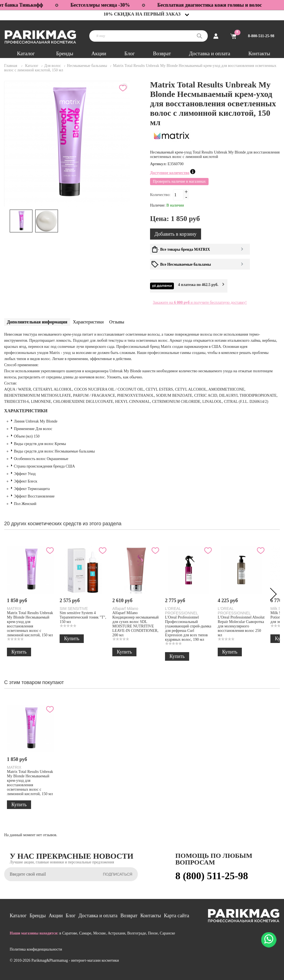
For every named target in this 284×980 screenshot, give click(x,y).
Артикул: (159, 164)
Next (272, 595)
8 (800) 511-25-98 (212, 876)
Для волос (52, 66)
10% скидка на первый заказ (142, 14)
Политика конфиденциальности (36, 949)
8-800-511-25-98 (261, 36)
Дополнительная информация (37, 322)
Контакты (259, 53)
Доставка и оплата (210, 53)
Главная (11, 66)
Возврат (162, 53)
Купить (19, 652)
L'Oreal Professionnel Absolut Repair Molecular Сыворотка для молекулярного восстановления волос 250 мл (241, 626)
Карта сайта (177, 916)
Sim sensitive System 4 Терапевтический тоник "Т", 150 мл (83, 617)
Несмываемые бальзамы (87, 66)
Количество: (160, 195)
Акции (99, 53)
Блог (130, 53)
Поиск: (199, 36)
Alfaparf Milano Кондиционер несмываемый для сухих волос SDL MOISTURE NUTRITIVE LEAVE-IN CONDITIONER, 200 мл (135, 624)
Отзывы (117, 322)
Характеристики (88, 322)
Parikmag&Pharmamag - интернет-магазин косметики (75, 960)
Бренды (65, 53)
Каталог (26, 53)
